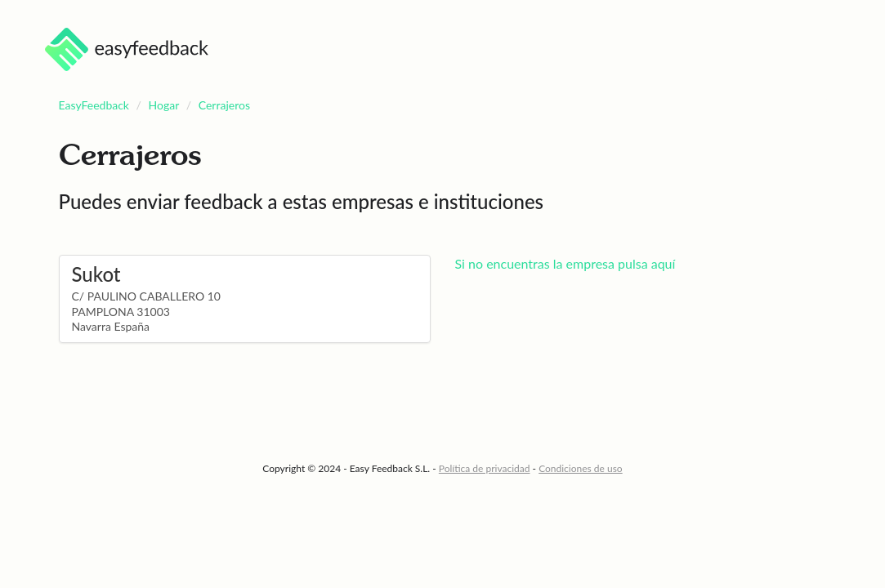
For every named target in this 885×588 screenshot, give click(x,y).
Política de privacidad (485, 468)
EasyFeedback (94, 105)
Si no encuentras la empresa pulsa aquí (565, 263)
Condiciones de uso (581, 468)
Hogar (164, 105)
